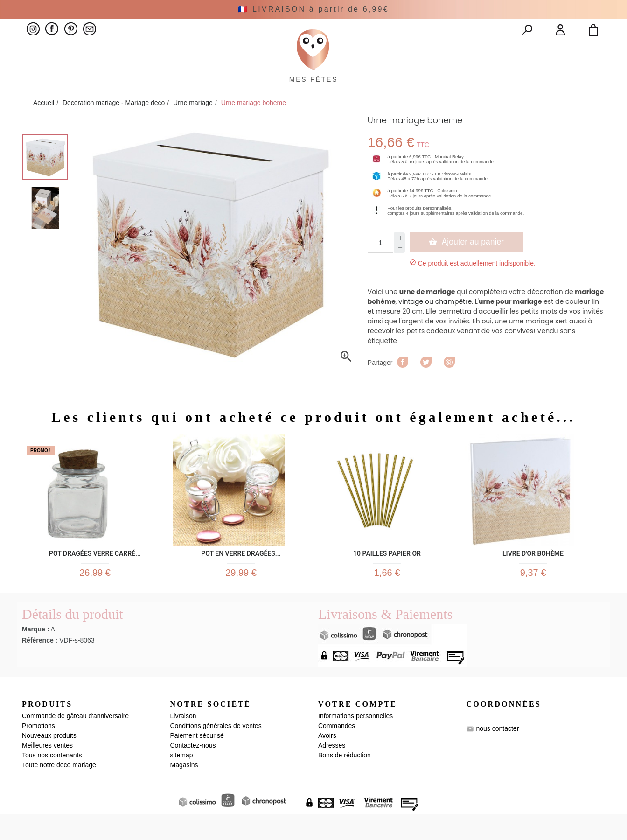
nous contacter (497, 754)
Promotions (38, 751)
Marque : (35, 654)
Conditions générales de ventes (216, 751)
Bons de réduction (345, 781)
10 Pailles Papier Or (387, 573)
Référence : (40, 665)
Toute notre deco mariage (59, 791)
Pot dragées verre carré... (95, 573)
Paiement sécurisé (197, 761)
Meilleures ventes (47, 771)
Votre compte (358, 729)
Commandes (337, 751)
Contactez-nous (193, 771)
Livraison (183, 742)
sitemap (182, 781)
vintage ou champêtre (435, 323)
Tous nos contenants (52, 781)
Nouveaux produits (49, 761)
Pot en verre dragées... (241, 573)
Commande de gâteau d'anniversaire (75, 742)
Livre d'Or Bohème (533, 573)
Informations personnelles (355, 742)
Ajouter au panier (466, 263)
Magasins (184, 791)
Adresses (332, 771)
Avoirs (327, 761)
